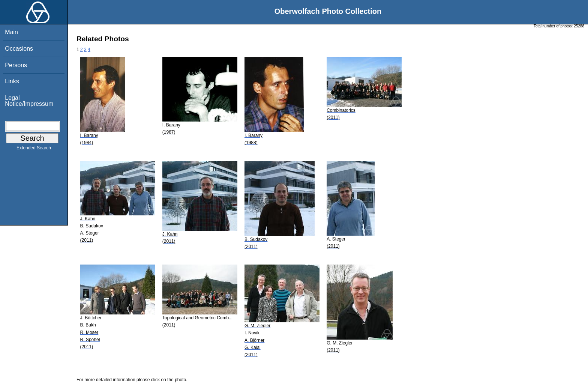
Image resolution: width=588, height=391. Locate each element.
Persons (16, 65)
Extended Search (34, 149)
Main (11, 32)
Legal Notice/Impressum (29, 101)
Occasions (19, 49)
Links (12, 81)
